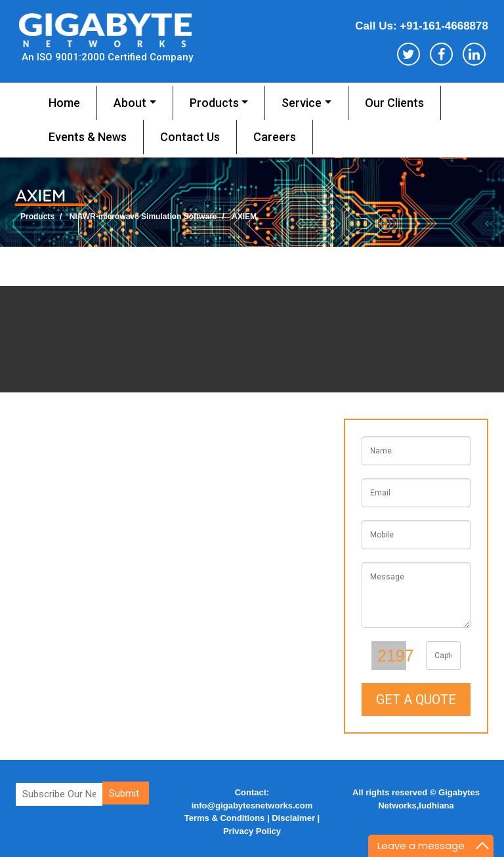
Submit (124, 793)
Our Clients (394, 103)
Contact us (190, 137)
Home (64, 103)
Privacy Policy (252, 831)
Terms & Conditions (226, 818)
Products (214, 103)
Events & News (88, 137)
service (302, 103)
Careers (275, 137)
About (130, 103)
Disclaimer (293, 818)
